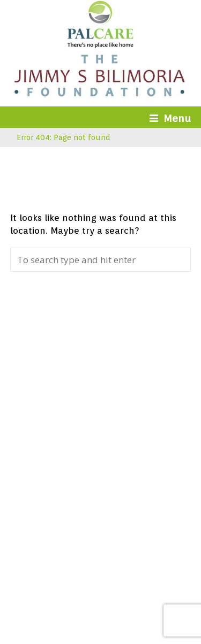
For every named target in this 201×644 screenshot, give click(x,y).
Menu (170, 118)
